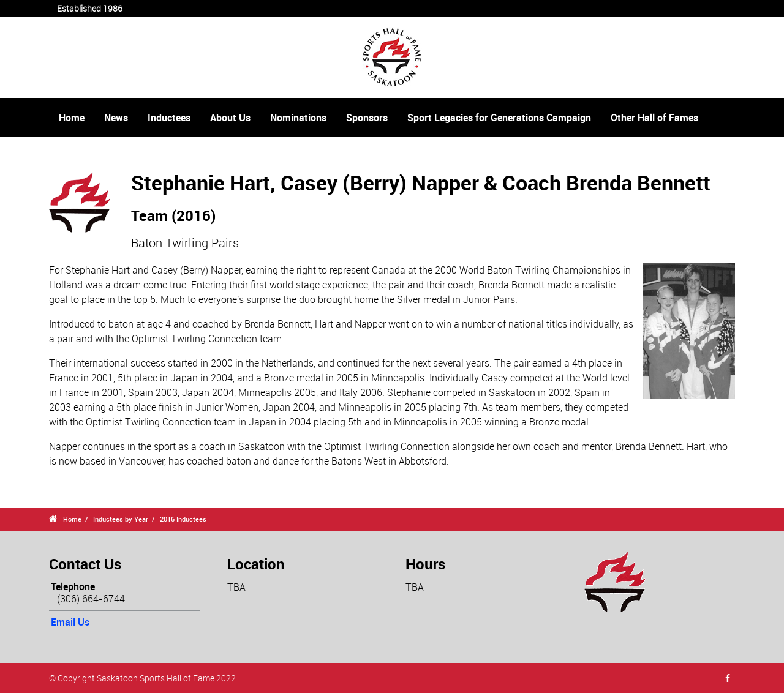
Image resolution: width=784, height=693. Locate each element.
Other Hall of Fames (654, 118)
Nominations (298, 118)
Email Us (70, 622)
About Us (230, 118)
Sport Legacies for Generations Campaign (499, 118)
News (116, 118)
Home (72, 118)
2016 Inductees (183, 519)
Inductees (169, 118)
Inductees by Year (121, 519)
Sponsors (367, 118)
